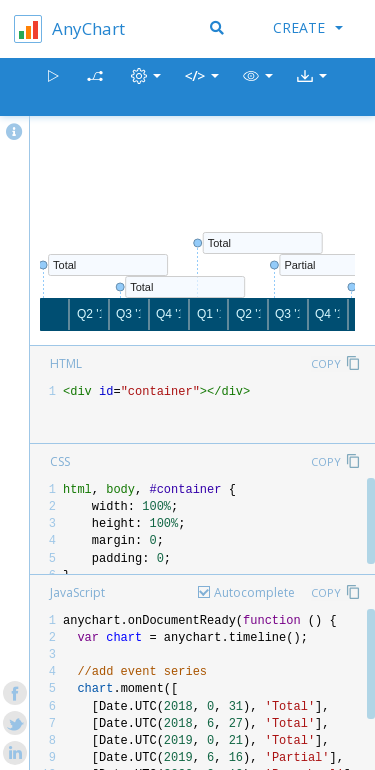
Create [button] (308, 27)
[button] (258, 87)
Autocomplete (254, 592)
